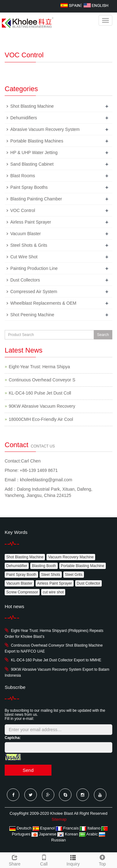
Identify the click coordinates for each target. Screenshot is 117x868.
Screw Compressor (22, 592)
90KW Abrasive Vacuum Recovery (42, 406)
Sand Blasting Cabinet (32, 164)
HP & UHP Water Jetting (34, 152)
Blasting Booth (44, 566)
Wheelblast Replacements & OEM (43, 303)
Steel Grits (74, 575)
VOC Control (23, 210)
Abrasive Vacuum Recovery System (45, 129)
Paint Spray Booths (29, 187)
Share (15, 860)
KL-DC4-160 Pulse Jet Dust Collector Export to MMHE (56, 660)
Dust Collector (88, 583)
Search (103, 335)
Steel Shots (51, 575)
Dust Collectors (25, 280)
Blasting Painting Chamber (36, 199)
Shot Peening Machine (32, 315)
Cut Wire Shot (24, 257)
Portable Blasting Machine (83, 566)
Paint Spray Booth (21, 575)
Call (44, 860)
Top (102, 860)
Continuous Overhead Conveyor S (42, 380)
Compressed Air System (34, 292)
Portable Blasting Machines (37, 141)
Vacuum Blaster (26, 234)
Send (28, 770)
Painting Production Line (34, 268)
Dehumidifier (17, 566)
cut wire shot (53, 592)
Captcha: (13, 738)
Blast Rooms (23, 176)
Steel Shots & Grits (29, 245)
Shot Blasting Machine (32, 106)
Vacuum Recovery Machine (71, 557)
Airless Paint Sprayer (31, 222)
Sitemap (59, 819)
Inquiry (73, 864)
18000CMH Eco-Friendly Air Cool (41, 419)
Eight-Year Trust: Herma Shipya (39, 367)
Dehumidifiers (24, 118)
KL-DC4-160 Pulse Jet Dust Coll (40, 393)
